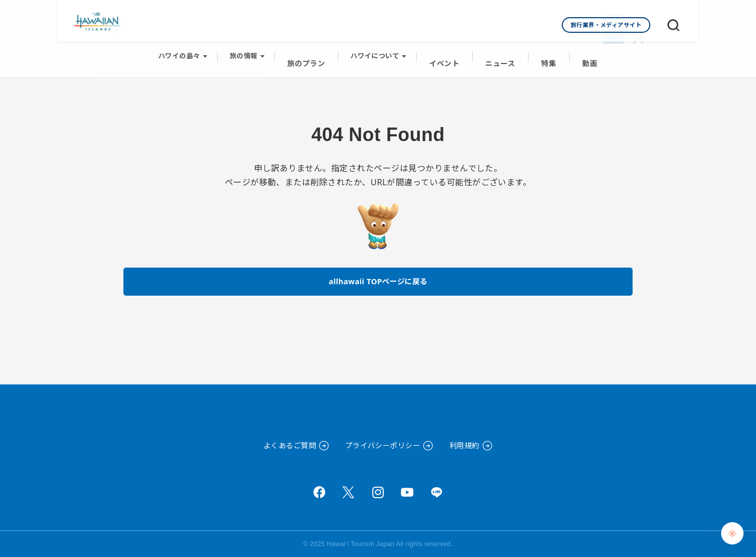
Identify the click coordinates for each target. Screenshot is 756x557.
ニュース (499, 53)
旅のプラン (311, 53)
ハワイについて (379, 53)
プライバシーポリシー (383, 445)
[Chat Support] (732, 533)
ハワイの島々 (186, 53)
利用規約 (464, 445)
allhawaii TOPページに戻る (378, 273)
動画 (584, 53)
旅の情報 (250, 53)
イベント (446, 53)
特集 (545, 53)
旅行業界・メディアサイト (606, 25)
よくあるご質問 (290, 445)
